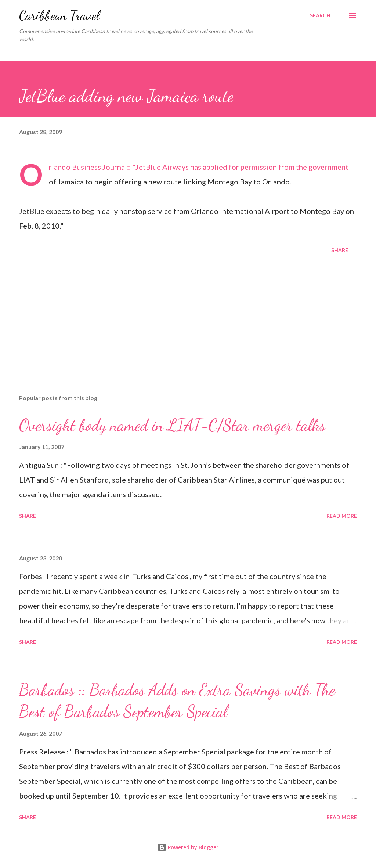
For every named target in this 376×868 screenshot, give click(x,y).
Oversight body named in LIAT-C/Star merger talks (172, 425)
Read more (342, 516)
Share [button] (340, 250)
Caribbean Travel (59, 15)
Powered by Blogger (188, 847)
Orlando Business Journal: (89, 167)
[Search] (320, 15)
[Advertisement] (188, 331)
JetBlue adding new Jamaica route (126, 96)
